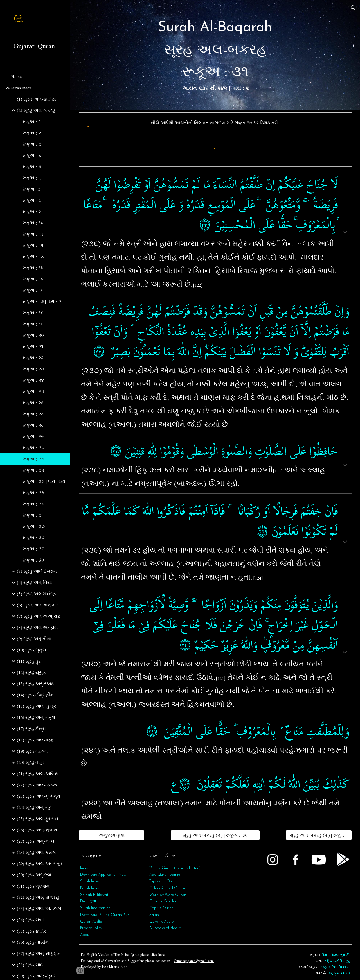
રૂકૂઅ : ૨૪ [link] (33, 380)
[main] (215, 55)
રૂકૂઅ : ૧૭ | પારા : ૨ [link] (42, 302)
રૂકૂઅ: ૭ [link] (31, 189)
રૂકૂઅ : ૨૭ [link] (33, 414)
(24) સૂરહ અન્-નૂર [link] (34, 807)
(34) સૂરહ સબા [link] (30, 920)
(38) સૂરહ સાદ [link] (30, 965)
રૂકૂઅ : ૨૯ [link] (33, 436)
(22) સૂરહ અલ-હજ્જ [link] (37, 785)
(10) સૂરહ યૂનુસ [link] (31, 650)
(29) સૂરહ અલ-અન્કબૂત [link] (40, 864)
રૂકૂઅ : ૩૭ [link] (34, 526)
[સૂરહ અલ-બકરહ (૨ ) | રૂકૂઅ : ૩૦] (215, 835)
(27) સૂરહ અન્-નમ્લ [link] (36, 841)
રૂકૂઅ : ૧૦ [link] (33, 223)
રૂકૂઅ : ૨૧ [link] (33, 347)
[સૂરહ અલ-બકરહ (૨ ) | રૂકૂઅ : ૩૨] (319, 835)
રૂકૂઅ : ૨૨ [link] (33, 358)
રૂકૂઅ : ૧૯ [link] (33, 324)
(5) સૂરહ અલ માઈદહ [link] (36, 594)
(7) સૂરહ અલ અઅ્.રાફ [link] (39, 616)
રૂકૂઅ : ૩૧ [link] (33, 459)
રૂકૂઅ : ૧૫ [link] (33, 279)
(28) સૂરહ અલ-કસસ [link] (36, 852)
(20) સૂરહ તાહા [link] (30, 762)
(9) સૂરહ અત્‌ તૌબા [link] (34, 639)
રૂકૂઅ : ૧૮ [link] (33, 313)
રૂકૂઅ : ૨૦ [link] (33, 335)
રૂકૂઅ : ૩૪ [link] (33, 493)
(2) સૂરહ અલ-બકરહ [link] (36, 110)
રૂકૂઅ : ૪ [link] (32, 155)
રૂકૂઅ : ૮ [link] (32, 200)
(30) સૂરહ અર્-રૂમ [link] (34, 875)
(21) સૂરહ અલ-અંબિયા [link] (38, 774)
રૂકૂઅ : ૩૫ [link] (34, 504)
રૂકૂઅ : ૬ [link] (32, 178)
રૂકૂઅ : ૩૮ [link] (33, 538)
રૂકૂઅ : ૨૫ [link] (33, 391)
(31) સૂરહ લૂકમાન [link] (33, 886)
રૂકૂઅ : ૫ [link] (32, 167)
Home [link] (16, 77)
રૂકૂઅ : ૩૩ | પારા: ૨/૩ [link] (44, 481)
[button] (353, 8)
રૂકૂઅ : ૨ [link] (32, 133)
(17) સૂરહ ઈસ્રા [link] (31, 729)
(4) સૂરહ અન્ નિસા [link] (34, 583)
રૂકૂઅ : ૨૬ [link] (33, 403)
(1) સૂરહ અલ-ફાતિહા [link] (36, 99)
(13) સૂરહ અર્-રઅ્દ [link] (35, 684)
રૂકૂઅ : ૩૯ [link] (33, 549)
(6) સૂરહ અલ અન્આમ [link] (38, 605)
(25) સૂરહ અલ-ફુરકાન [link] (38, 819)
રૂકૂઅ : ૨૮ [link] (33, 425)
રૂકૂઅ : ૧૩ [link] (33, 257)
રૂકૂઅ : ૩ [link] (32, 144)
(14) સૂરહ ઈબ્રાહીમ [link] (35, 695)
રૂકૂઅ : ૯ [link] (32, 212)
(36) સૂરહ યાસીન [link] (33, 942)
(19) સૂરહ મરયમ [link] (32, 751)
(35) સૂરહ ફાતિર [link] (31, 931)
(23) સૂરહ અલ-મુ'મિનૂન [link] (39, 796)
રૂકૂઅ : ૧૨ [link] (33, 245)
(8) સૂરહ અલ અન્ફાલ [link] (37, 628)
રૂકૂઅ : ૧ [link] (32, 122)
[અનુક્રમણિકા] (112, 835)
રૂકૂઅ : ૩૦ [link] (33, 448)
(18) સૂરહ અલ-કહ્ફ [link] (35, 740)
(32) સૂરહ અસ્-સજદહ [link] (38, 897)
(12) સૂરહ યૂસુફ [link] (31, 673)
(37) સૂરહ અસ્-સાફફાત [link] (39, 954)
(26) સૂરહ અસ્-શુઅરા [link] (37, 830)
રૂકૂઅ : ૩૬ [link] (33, 515)
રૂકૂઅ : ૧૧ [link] (33, 234)
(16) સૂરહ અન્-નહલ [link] (36, 718)
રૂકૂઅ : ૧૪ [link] (33, 268)
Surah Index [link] (21, 88)
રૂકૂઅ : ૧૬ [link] (33, 290)
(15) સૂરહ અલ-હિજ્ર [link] (36, 706)
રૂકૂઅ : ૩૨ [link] (33, 470)
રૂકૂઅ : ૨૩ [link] (33, 369)
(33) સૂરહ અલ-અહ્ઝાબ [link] (39, 909)
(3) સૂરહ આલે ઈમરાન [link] (37, 571)
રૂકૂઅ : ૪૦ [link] (33, 560)
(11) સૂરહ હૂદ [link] (29, 661)
